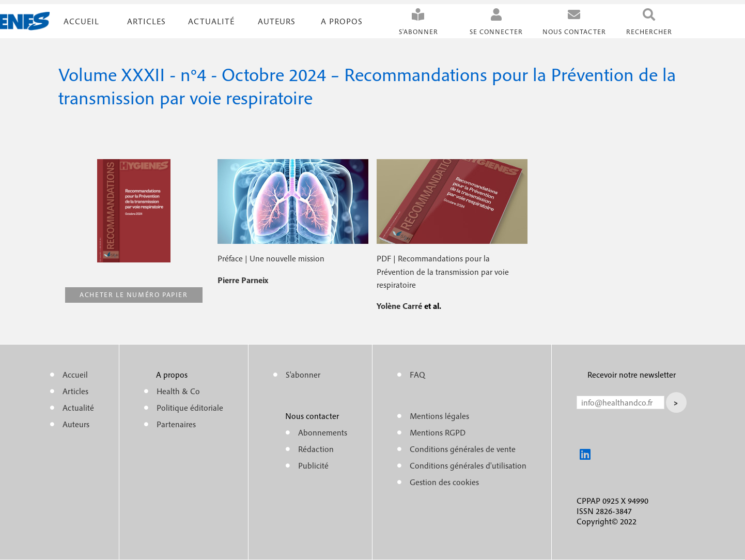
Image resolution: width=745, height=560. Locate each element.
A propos (342, 21)
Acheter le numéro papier (134, 295)
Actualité (211, 21)
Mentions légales (439, 416)
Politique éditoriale (190, 408)
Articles (75, 391)
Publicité (313, 465)
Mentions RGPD (438, 432)
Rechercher (649, 32)
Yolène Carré (400, 306)
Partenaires (176, 424)
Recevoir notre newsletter (632, 375)
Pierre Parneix (243, 280)
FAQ (417, 375)
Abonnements (323, 432)
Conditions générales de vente (463, 449)
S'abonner (418, 32)
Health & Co (178, 391)
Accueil (81, 21)
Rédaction (316, 449)
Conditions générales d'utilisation (468, 465)
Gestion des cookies (444, 482)
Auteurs (277, 21)
